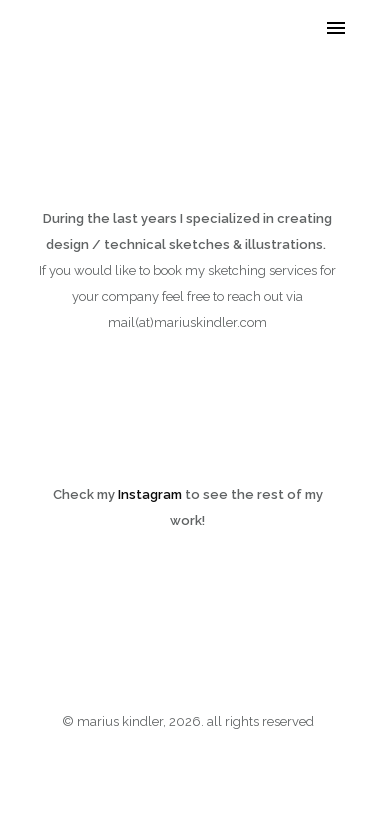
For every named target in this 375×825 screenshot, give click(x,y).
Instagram (150, 494)
